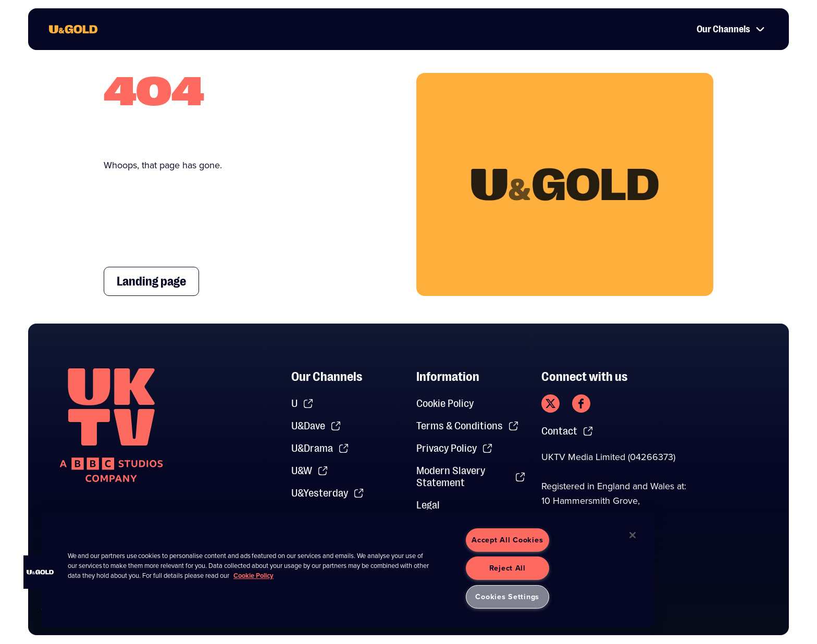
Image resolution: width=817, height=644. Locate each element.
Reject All (507, 568)
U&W (310, 471)
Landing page (151, 281)
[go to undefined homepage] (111, 425)
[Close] (633, 535)
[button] (40, 572)
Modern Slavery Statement (471, 477)
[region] (348, 568)
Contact (567, 431)
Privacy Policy (455, 448)
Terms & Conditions (468, 426)
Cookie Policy (445, 404)
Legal (428, 505)
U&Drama (320, 448)
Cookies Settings (507, 597)
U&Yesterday (328, 493)
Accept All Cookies (507, 540)
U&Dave (316, 426)
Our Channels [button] (731, 29)
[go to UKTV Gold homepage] (73, 29)
